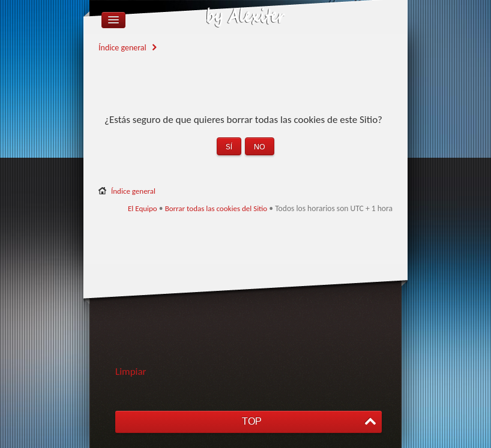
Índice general (122, 48)
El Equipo (143, 208)
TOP (252, 421)
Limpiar (131, 372)
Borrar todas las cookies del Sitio (216, 208)
